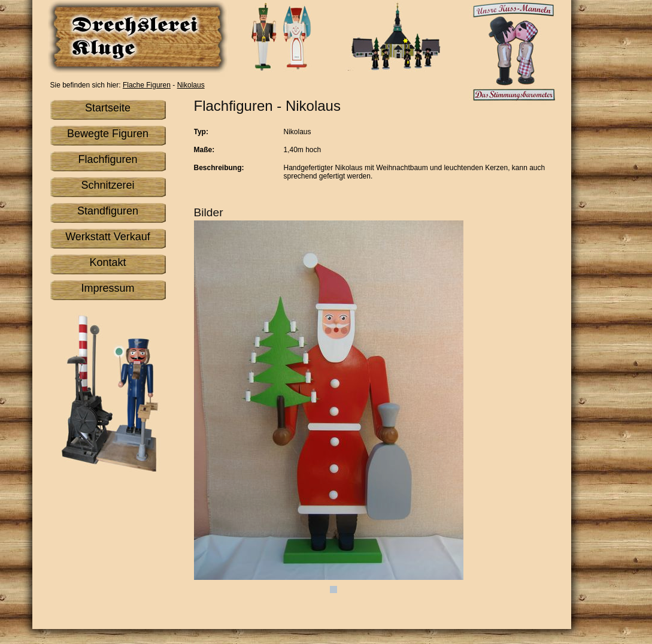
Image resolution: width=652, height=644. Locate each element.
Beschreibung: (219, 168)
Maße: (204, 150)
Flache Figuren (147, 85)
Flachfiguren (107, 159)
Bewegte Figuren (108, 134)
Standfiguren (108, 211)
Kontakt (107, 262)
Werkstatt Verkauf (108, 237)
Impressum (107, 288)
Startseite (108, 108)
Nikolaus (191, 85)
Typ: (201, 132)
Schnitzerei (107, 185)
